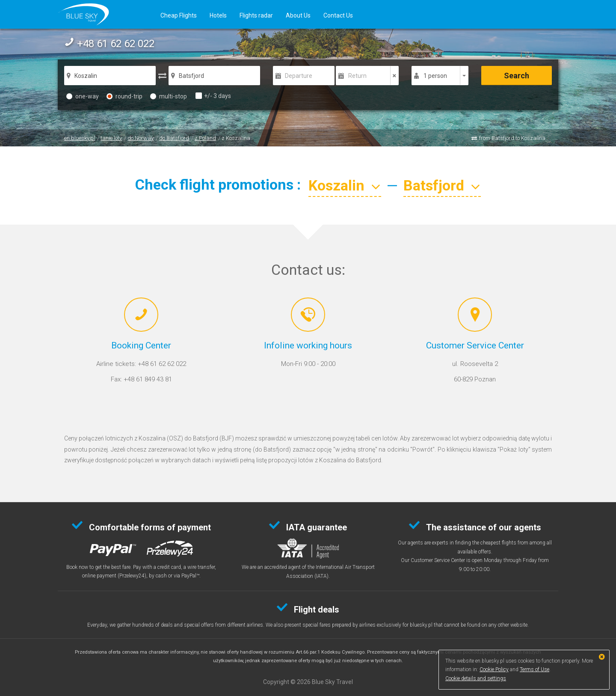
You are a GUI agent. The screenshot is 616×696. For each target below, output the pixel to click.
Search (517, 76)
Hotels (218, 15)
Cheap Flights (179, 15)
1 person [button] (435, 76)
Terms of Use (535, 669)
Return (357, 76)
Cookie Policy (494, 669)
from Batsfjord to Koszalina (512, 138)
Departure (299, 76)
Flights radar (256, 15)
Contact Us (338, 15)
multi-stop (169, 96)
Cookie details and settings (476, 678)
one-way (83, 96)
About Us (298, 15)
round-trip (124, 96)
